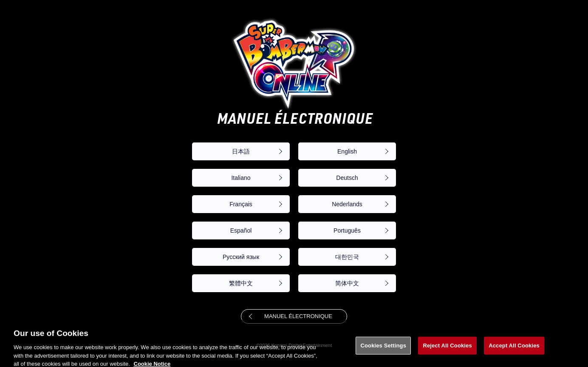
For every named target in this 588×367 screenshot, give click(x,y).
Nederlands (347, 204)
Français (241, 204)
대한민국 (347, 257)
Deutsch (347, 178)
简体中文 (347, 283)
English (347, 151)
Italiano (241, 178)
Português (347, 230)
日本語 (241, 151)
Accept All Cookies (514, 349)
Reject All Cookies (447, 349)
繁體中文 (241, 283)
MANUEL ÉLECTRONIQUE (298, 316)
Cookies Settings (383, 349)
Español (241, 230)
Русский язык (241, 257)
